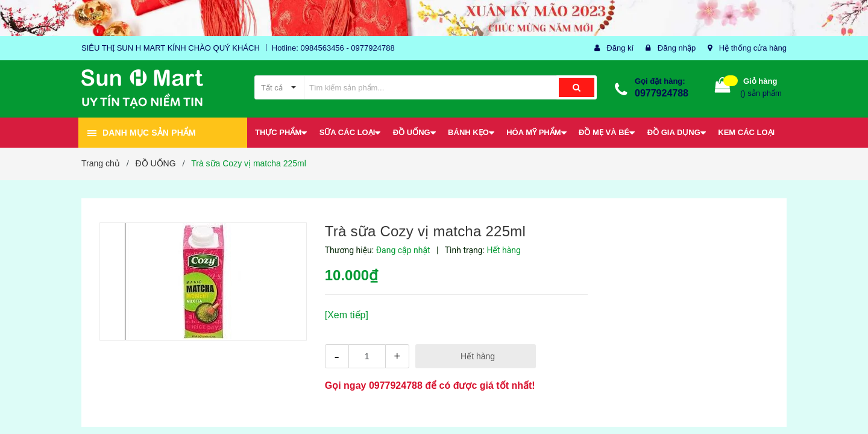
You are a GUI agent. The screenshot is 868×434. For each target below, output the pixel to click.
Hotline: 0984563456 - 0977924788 (333, 48)
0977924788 (662, 93)
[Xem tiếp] (347, 315)
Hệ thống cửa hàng (753, 48)
